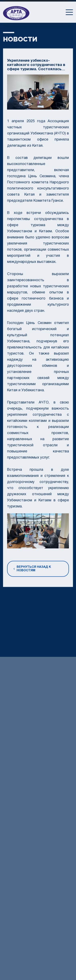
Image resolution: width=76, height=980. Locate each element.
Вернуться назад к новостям (32, 570)
